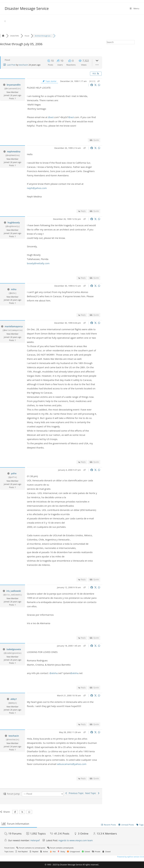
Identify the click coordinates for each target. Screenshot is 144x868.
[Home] (5, 21)
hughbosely (14, 223)
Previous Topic (74, 793)
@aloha (53, 673)
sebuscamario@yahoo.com (72, 764)
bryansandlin (14, 85)
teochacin (23, 65)
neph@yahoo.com (37, 188)
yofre (14, 473)
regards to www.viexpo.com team (76, 840)
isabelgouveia (14, 649)
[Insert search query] (121, 42)
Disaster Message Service (27, 8)
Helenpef (35, 840)
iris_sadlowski (14, 591)
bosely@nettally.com (38, 263)
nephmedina (14, 151)
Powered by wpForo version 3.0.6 (130, 857)
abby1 (14, 699)
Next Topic (93, 793)
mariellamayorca (14, 326)
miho (14, 289)
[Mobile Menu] (134, 8)
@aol (51, 117)
